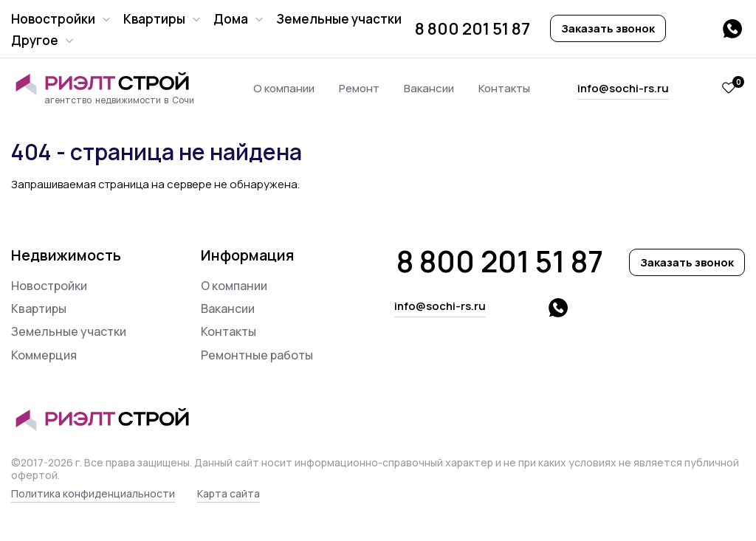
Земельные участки (339, 19)
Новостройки (53, 19)
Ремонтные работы (257, 355)
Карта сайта (228, 493)
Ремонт (359, 88)
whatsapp (732, 29)
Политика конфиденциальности (93, 493)
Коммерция (44, 355)
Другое (35, 40)
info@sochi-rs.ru (623, 88)
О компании (284, 88)
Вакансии (429, 88)
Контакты (504, 88)
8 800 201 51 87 (472, 29)
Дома (231, 19)
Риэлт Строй (109, 84)
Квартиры (154, 19)
